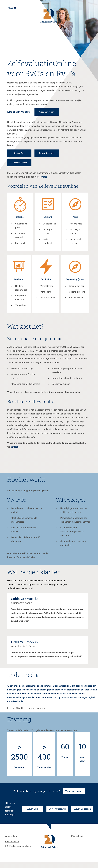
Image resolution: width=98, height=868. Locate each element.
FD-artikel (30, 700)
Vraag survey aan (37, 711)
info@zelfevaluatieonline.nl (18, 849)
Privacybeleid (78, 838)
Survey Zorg (33, 811)
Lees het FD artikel (16, 711)
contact (43, 179)
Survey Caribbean (15, 163)
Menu (10, 8)
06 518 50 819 (12, 844)
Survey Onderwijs (57, 811)
